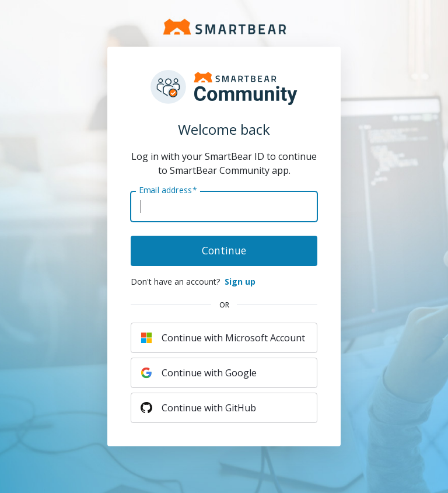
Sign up (240, 282)
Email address (168, 190)
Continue (224, 250)
